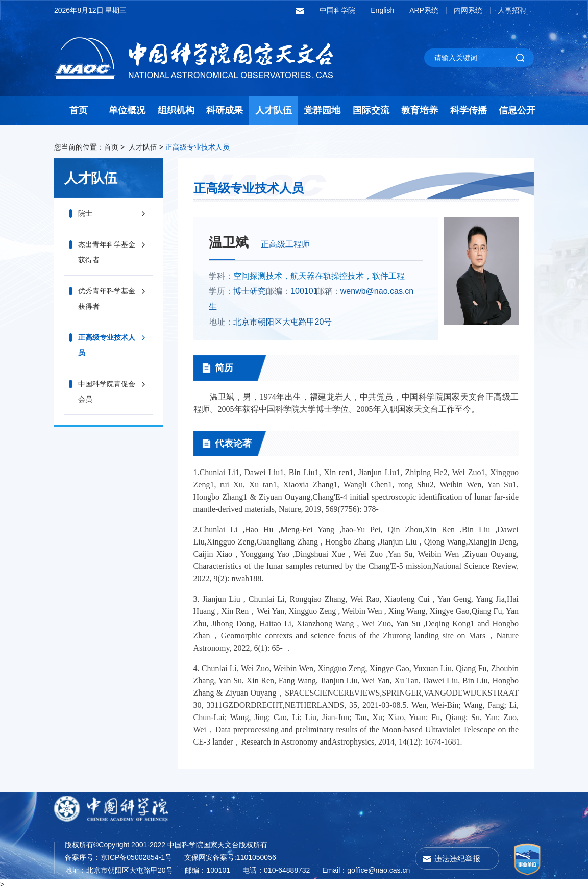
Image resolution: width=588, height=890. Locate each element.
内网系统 (468, 10)
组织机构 (176, 110)
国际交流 (371, 110)
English (382, 10)
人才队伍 (274, 110)
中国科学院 (337, 10)
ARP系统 (424, 10)
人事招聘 (512, 10)
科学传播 (469, 110)
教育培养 (420, 110)
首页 (79, 110)
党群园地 (322, 110)
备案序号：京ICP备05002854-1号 (118, 857)
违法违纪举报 (457, 859)
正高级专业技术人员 (198, 147)
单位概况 (127, 110)
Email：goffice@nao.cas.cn (366, 870)
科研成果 (225, 110)
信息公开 (517, 110)
